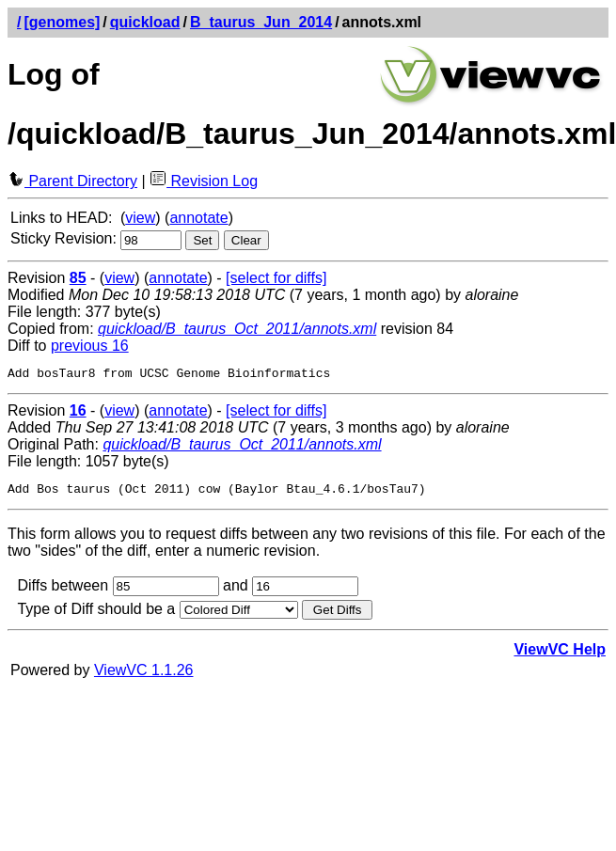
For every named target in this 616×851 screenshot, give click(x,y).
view (140, 218)
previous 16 (90, 346)
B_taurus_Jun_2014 (261, 22)
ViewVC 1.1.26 (144, 676)
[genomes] (62, 22)
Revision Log (204, 181)
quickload (145, 22)
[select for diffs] (276, 278)
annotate (198, 218)
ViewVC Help (560, 655)
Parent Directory (72, 181)
